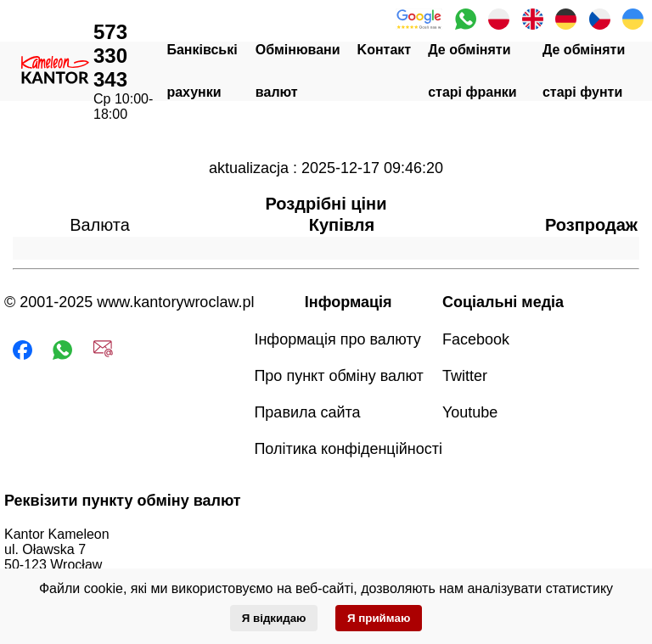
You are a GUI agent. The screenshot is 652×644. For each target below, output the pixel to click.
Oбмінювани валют (298, 71)
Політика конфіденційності (348, 449)
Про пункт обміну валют (338, 376)
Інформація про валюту (337, 339)
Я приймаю (379, 618)
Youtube (470, 412)
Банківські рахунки (202, 71)
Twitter (465, 376)
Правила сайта (307, 412)
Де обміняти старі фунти (584, 71)
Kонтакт (385, 50)
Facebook (476, 339)
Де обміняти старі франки (472, 71)
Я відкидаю (274, 618)
